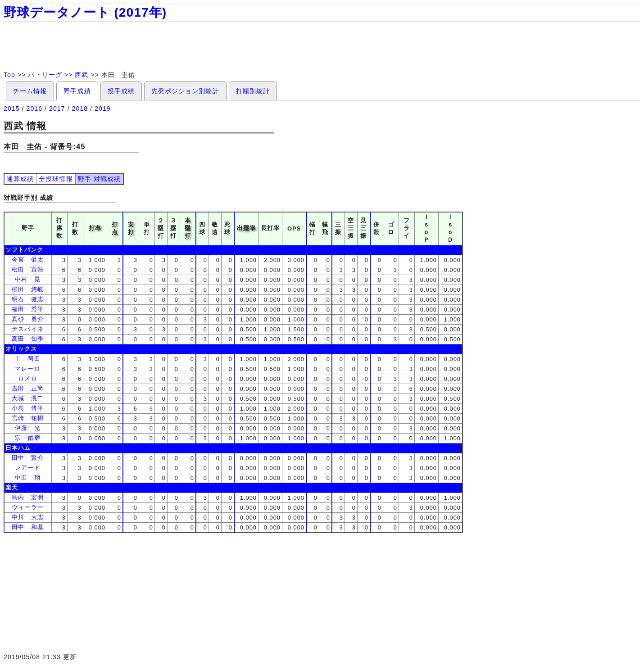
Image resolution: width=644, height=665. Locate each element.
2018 (80, 109)
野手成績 (77, 91)
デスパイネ (27, 329)
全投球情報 (56, 179)
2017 (57, 109)
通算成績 (20, 179)
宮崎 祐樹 (27, 418)
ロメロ (27, 378)
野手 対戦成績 (99, 179)
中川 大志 (27, 517)
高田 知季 (27, 339)
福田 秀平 (27, 309)
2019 (103, 109)
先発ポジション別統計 (185, 91)
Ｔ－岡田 (27, 359)
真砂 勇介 (27, 319)
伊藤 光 (27, 428)
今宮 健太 (27, 260)
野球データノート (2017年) (85, 12)
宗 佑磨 (27, 438)
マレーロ (27, 369)
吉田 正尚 (27, 388)
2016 (35, 109)
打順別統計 (253, 91)
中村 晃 (27, 279)
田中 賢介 (27, 458)
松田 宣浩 (27, 269)
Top (9, 75)
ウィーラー (27, 507)
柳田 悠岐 (27, 289)
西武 (82, 75)
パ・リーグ (45, 75)
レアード (27, 468)
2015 (12, 109)
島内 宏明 (27, 497)
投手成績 (121, 91)
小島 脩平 (27, 408)
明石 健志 (27, 299)
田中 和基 (27, 527)
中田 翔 (27, 477)
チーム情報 (30, 91)
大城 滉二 (27, 398)
